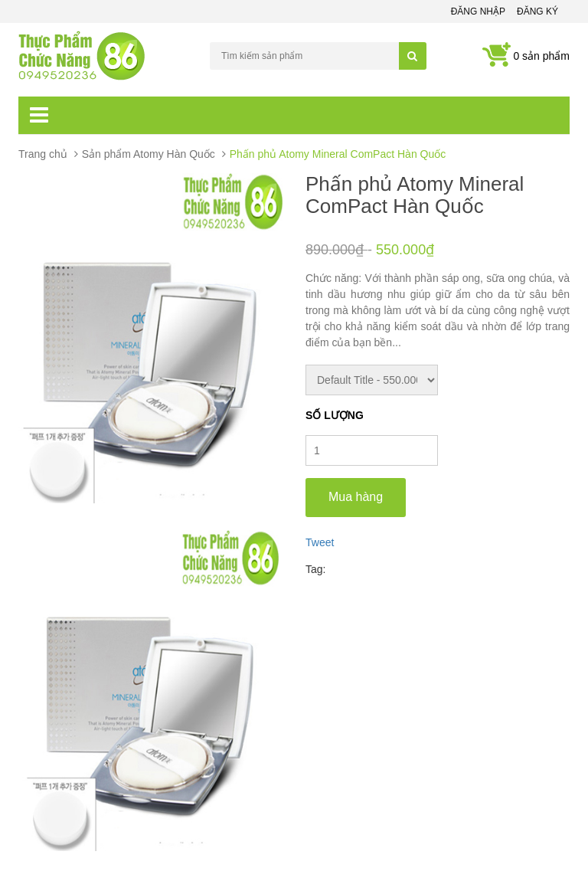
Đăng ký (537, 11)
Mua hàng (356, 497)
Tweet (320, 542)
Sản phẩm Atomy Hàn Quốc (149, 154)
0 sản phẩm (541, 56)
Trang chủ (43, 154)
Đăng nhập (478, 11)
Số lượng (335, 415)
